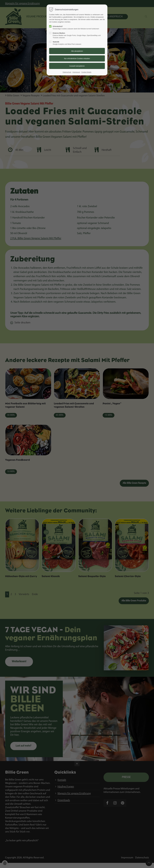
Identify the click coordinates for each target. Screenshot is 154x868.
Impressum (76, 72)
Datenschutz (67, 72)
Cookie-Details (86, 72)
